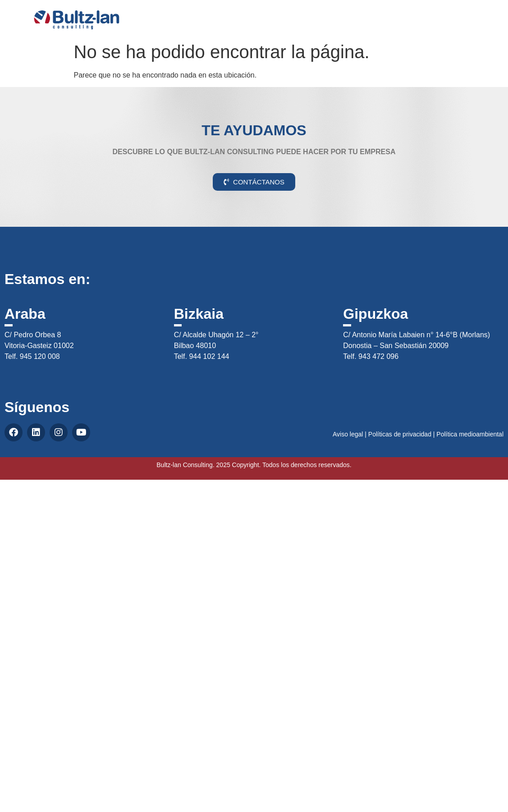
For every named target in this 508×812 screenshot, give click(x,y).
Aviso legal (348, 434)
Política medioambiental (470, 434)
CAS (475, 15)
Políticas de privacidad (400, 434)
